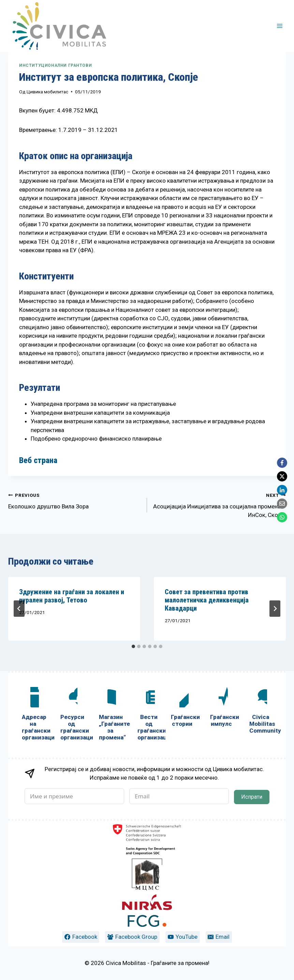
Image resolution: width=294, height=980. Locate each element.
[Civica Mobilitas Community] (261, 712)
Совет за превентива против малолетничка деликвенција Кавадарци (207, 600)
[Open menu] (280, 26)
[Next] (275, 609)
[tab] (133, 646)
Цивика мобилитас (47, 92)
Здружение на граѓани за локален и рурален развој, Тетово (72, 596)
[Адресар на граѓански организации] (33, 715)
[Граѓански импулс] (222, 708)
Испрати (252, 797)
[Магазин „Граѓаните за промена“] (110, 715)
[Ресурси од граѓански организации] (71, 715)
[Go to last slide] (19, 609)
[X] (282, 476)
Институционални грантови (55, 65)
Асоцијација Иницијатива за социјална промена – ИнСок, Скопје (219, 505)
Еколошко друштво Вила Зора (75, 500)
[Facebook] (282, 463)
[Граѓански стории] (182, 708)
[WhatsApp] (282, 517)
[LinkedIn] (282, 490)
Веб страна (38, 460)
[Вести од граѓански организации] (149, 715)
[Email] (282, 504)
